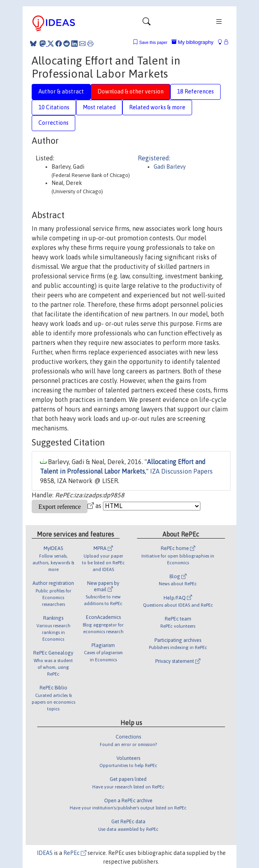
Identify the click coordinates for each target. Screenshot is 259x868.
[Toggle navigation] (147, 23)
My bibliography (192, 42)
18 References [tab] (195, 91)
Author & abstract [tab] (61, 91)
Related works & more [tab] (157, 107)
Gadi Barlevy (170, 167)
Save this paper (153, 43)
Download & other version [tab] (130, 91)
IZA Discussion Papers (181, 471)
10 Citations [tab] (54, 107)
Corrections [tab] (53, 123)
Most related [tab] (99, 107)
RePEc (75, 853)
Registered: (154, 158)
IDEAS (45, 853)
